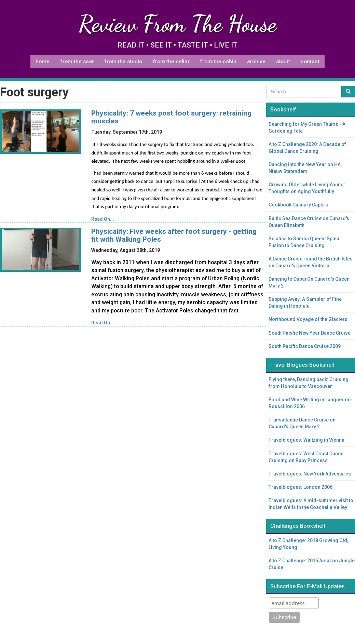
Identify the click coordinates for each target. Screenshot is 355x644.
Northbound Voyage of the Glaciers (308, 319)
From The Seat (77, 62)
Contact (310, 62)
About (283, 62)
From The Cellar (171, 62)
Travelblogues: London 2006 (301, 487)
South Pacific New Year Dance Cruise (310, 333)
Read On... (103, 219)
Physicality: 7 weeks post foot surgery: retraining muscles (171, 117)
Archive (256, 62)
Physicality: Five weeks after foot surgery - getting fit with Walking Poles (174, 235)
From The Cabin (218, 62)
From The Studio (123, 62)
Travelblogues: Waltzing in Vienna (306, 440)
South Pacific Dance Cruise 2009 (305, 346)
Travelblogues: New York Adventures (310, 474)
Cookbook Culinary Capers (298, 205)
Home (43, 62)
